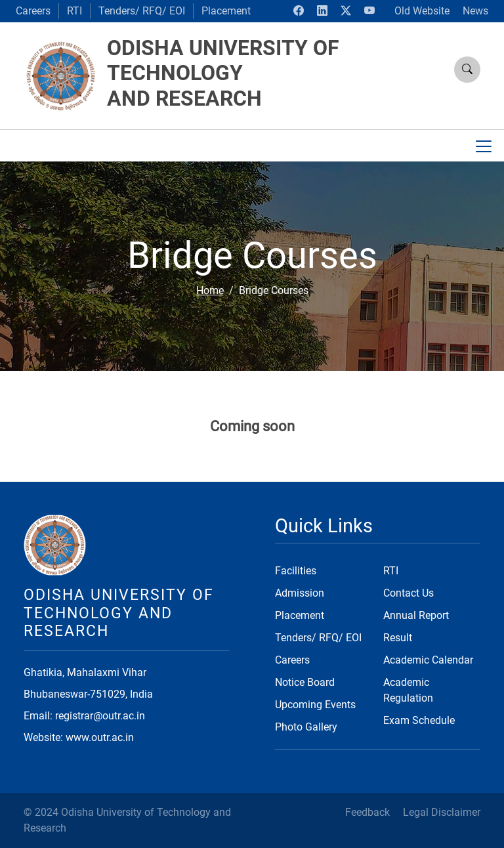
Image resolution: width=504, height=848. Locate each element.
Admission (300, 593)
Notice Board (305, 682)
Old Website (422, 11)
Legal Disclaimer (442, 812)
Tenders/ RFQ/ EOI (142, 11)
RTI (74, 11)
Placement (226, 11)
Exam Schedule (419, 720)
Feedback (367, 812)
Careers (33, 11)
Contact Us (409, 593)
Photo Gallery (306, 727)
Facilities (296, 571)
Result (398, 638)
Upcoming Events (315, 705)
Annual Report (416, 615)
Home (210, 290)
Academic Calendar (428, 660)
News (475, 11)
